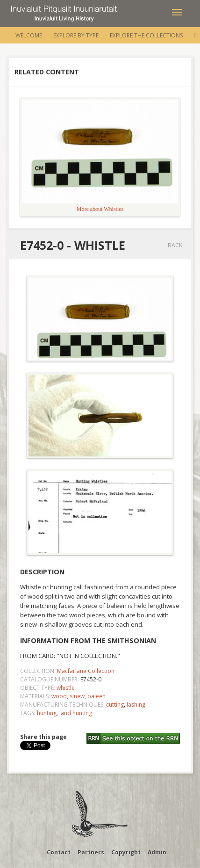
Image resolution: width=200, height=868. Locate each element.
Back (175, 245)
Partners (91, 852)
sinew (77, 696)
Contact (59, 852)
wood (59, 696)
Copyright (126, 852)
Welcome (29, 35)
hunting (47, 713)
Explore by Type (76, 35)
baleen (96, 696)
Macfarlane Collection (86, 671)
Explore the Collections (146, 35)
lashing (136, 705)
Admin (157, 852)
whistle (66, 688)
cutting (115, 705)
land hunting (76, 713)
